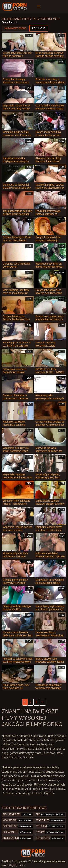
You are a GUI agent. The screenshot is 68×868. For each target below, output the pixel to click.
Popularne (39, 28)
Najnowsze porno (16, 28)
